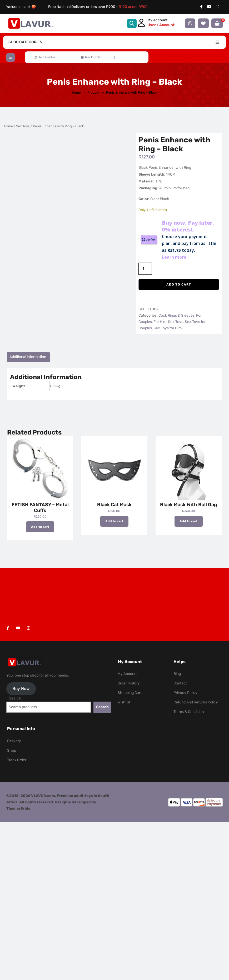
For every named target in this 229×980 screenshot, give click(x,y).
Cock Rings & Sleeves (176, 315)
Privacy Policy (185, 693)
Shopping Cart (130, 693)
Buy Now (21, 689)
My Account (128, 674)
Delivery (14, 741)
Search (15, 698)
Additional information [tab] (28, 357)
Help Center (45, 57)
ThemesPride (18, 808)
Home (76, 93)
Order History (129, 683)
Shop (12, 750)
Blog (177, 674)
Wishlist (124, 702)
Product (93, 93)
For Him (160, 322)
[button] (11, 57)
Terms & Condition (189, 712)
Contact (180, 683)
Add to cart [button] (40, 527)
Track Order (91, 57)
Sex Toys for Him (168, 328)
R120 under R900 (133, 7)
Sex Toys (23, 126)
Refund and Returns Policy (196, 702)
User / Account (161, 25)
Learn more (174, 257)
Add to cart (179, 284)
